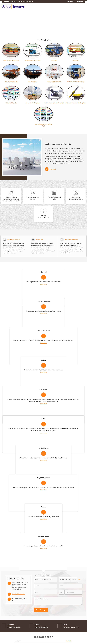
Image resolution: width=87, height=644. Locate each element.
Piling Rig (54, 60)
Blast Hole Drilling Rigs (33, 103)
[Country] (46, 592)
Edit (79, 580)
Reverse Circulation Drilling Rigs (76, 103)
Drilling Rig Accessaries (54, 82)
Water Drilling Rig (11, 103)
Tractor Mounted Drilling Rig (76, 82)
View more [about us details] (53, 169)
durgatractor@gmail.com (26, 2)
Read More (44, 284)
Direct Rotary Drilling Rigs (11, 60)
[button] (10, 2)
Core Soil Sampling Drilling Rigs (54, 103)
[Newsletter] (43, 641)
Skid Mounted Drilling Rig (33, 60)
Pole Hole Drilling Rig (11, 82)
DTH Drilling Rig (33, 82)
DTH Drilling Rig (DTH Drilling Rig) (44, 125)
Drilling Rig (76, 60)
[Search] (85, 7)
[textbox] (74, 579)
